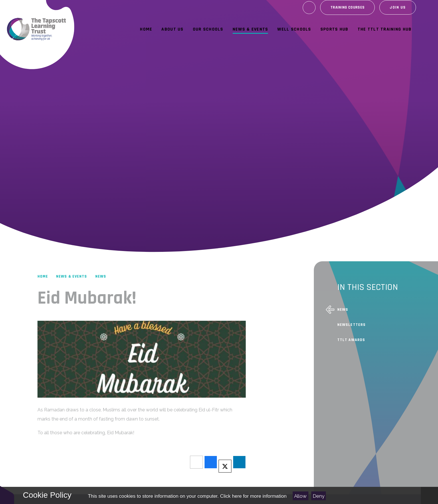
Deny (319, 496)
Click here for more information (253, 496)
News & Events (72, 276)
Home (43, 276)
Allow (300, 496)
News (101, 276)
